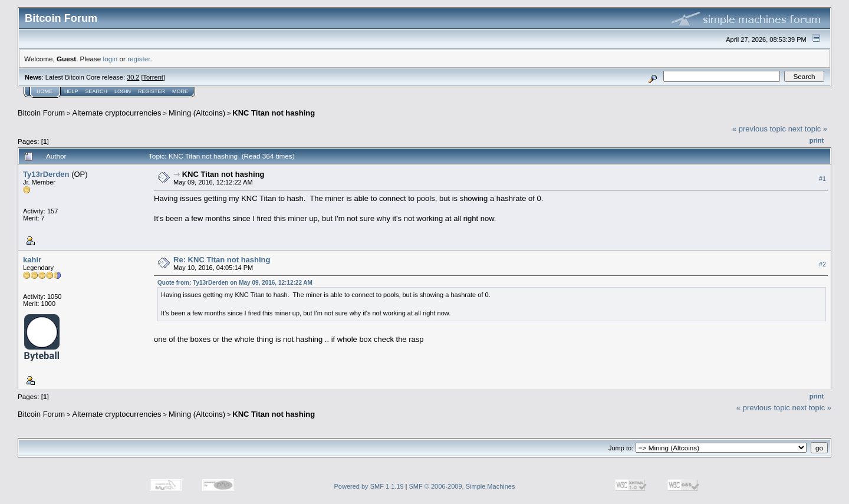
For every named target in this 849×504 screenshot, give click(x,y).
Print (817, 140)
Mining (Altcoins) (197, 113)
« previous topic (759, 129)
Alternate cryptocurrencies (117, 113)
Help (71, 91)
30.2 (133, 77)
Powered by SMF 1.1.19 (369, 486)
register (139, 59)
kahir (32, 260)
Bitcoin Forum (41, 113)
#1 (822, 179)
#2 (822, 264)
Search (97, 91)
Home (45, 91)
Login (123, 91)
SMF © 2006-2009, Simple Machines (462, 486)
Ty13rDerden (46, 174)
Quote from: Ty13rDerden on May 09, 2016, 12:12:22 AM (235, 283)
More (180, 91)
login (111, 59)
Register (152, 91)
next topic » (808, 129)
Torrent (153, 77)
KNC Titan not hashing (274, 113)
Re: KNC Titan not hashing (222, 260)
